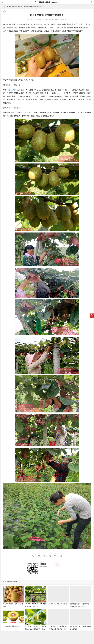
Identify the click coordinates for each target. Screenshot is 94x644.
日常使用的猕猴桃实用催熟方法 (58, 604)
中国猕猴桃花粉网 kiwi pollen (47, 2)
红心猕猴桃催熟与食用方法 (12, 626)
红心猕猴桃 (13, 90)
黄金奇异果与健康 (14, 6)
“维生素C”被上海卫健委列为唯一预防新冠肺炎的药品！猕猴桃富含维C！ (58, 629)
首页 (5, 6)
